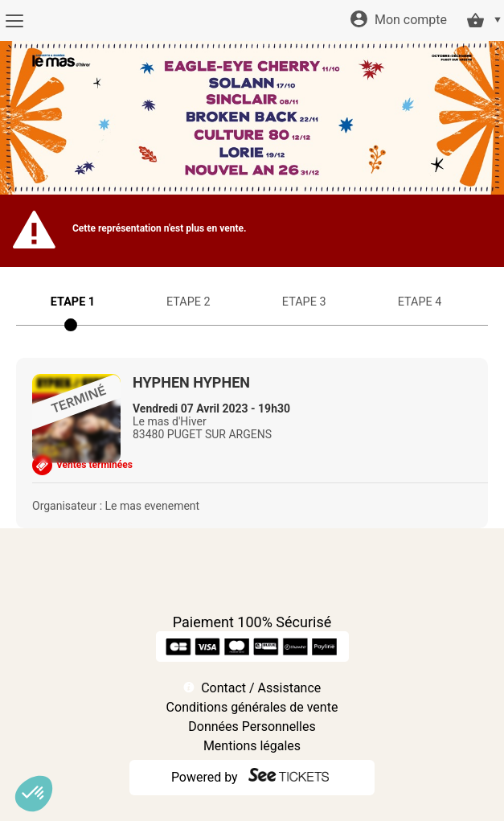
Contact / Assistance (261, 688)
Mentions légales (252, 746)
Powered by (205, 777)
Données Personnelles (252, 727)
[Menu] (14, 21)
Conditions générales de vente (252, 707)
